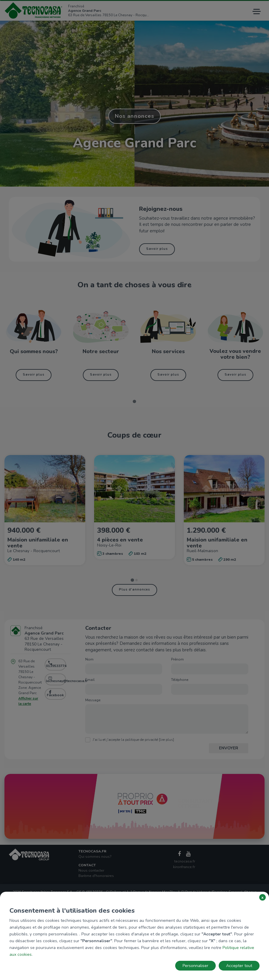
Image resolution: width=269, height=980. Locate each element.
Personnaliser (195, 966)
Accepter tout (239, 966)
